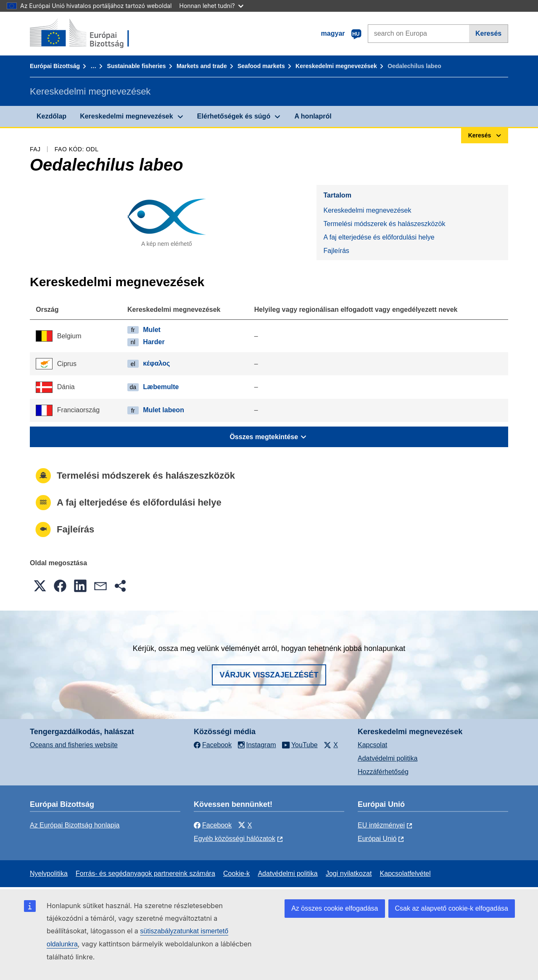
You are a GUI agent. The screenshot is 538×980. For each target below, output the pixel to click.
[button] (40, 586)
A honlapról (313, 116)
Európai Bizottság (55, 66)
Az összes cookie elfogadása (335, 908)
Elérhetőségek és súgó (234, 116)
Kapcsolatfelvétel (405, 873)
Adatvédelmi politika (388, 758)
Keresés (488, 33)
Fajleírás (336, 251)
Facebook (213, 825)
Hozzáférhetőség (383, 772)
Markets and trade (202, 66)
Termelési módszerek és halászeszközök (384, 224)
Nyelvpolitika (49, 873)
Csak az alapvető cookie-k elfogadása (452, 908)
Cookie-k (236, 873)
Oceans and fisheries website (74, 745)
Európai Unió (377, 839)
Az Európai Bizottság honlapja (75, 825)
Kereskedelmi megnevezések (336, 66)
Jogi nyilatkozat (349, 873)
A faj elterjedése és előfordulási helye (379, 237)
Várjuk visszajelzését (269, 675)
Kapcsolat (372, 745)
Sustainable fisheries (137, 66)
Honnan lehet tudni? (211, 6)
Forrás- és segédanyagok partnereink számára (145, 873)
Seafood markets (261, 66)
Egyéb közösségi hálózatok (235, 839)
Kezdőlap (51, 116)
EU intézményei (381, 825)
